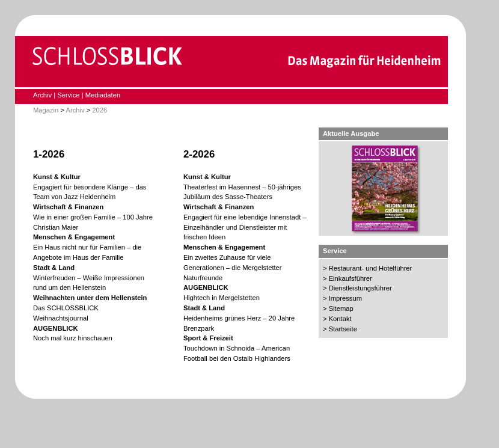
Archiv (42, 95)
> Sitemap (338, 308)
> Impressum (342, 298)
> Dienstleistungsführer (357, 288)
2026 (99, 110)
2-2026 (199, 154)
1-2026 (49, 154)
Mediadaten (103, 95)
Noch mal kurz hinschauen (73, 338)
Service (68, 95)
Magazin (46, 110)
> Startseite (340, 329)
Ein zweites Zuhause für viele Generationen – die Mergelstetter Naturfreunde (233, 268)
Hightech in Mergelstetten (222, 298)
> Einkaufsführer (347, 278)
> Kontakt (337, 319)
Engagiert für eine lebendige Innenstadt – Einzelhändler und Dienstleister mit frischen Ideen (245, 227)
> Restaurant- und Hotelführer (367, 268)
